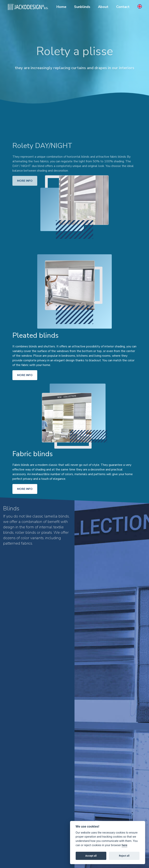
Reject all (124, 856)
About (103, 7)
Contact (123, 7)
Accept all (91, 856)
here (124, 845)
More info (25, 189)
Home (61, 7)
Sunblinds (82, 7)
